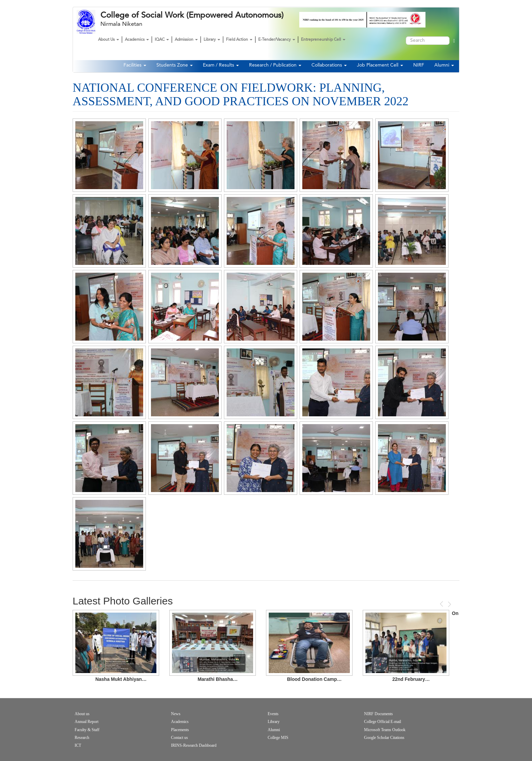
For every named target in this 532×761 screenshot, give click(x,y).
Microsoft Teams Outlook (385, 730)
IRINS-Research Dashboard (194, 745)
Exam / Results (221, 65)
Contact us (179, 738)
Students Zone (175, 65)
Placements (180, 730)
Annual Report (87, 722)
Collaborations (329, 65)
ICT (78, 745)
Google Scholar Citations (384, 738)
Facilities (135, 65)
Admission (186, 40)
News (176, 714)
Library (212, 40)
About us (82, 714)
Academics (137, 40)
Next (449, 604)
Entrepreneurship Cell (323, 40)
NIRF (419, 65)
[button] (109, 155)
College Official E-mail (383, 722)
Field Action (239, 40)
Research (82, 738)
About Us (109, 40)
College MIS (278, 738)
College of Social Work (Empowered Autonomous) (192, 15)
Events (273, 714)
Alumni (444, 65)
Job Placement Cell (380, 65)
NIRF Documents (378, 714)
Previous (442, 604)
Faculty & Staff (87, 730)
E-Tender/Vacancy (277, 40)
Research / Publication (275, 65)
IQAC (162, 40)
